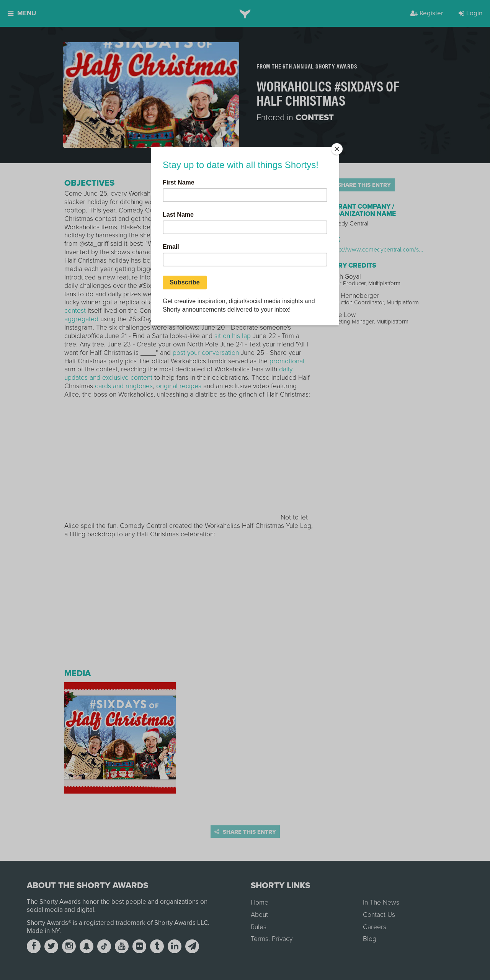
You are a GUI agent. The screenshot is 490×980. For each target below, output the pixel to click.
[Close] (337, 149)
